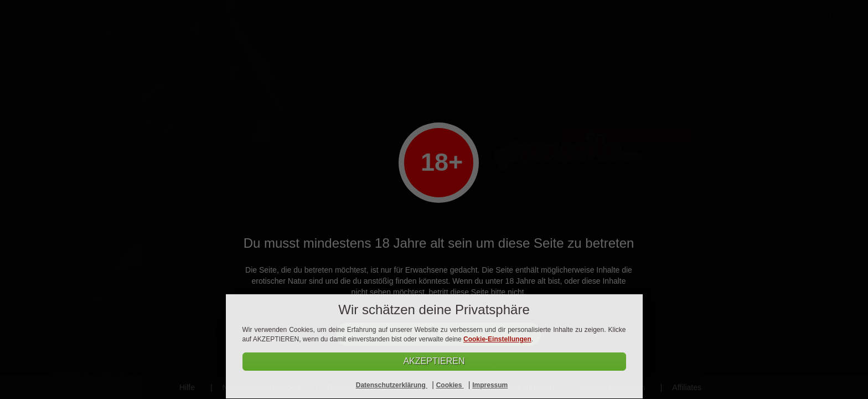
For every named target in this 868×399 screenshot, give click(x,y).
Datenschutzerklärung (392, 385)
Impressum (490, 385)
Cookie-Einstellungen (497, 339)
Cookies (450, 385)
